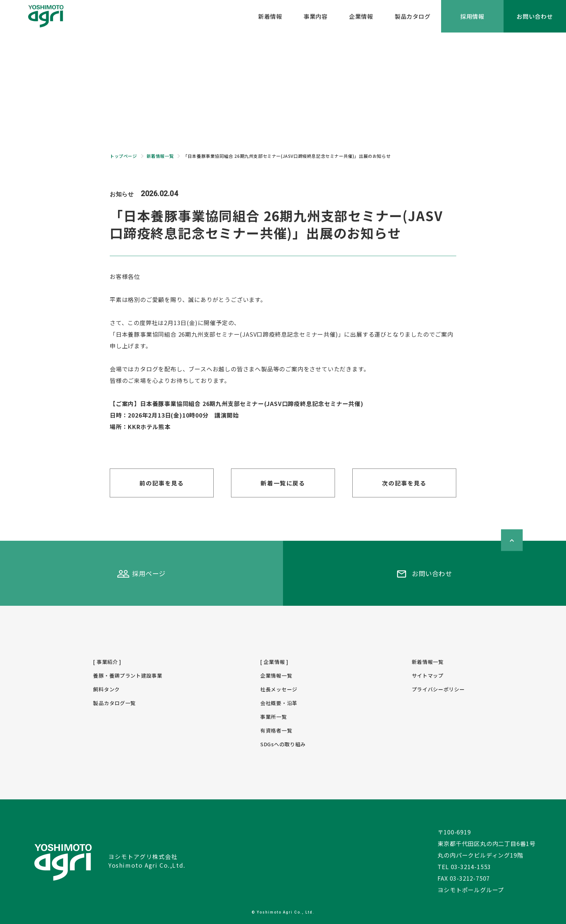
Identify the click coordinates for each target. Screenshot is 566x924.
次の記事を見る (404, 483)
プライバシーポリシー (438, 689)
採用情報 (472, 16)
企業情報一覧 (276, 675)
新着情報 (270, 16)
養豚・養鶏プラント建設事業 (128, 675)
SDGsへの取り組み (283, 744)
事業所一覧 (274, 717)
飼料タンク (106, 689)
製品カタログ (412, 16)
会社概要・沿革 (279, 703)
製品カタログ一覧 (114, 703)
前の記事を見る (162, 483)
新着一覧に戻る (283, 483)
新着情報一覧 (428, 662)
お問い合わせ (535, 16)
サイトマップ (428, 675)
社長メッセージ (279, 689)
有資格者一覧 (276, 730)
